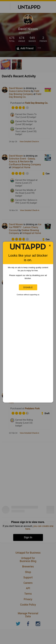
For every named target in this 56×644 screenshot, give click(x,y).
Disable (28, 287)
